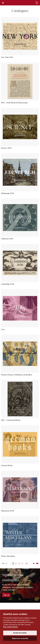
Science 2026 (6, 148)
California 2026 (7, 239)
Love (3, 329)
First (3, 563)
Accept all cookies (20, 633)
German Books (7, 465)
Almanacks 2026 (8, 511)
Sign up (6, 595)
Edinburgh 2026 (8, 193)
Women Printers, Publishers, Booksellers (17, 375)
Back (7, 563)
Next (34, 563)
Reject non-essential (20, 638)
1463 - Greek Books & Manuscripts (14, 103)
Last (38, 563)
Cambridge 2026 (8, 284)
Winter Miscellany (8, 556)
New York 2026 (7, 57)
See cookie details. (11, 627)
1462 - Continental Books (11, 420)
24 (27, 563)
